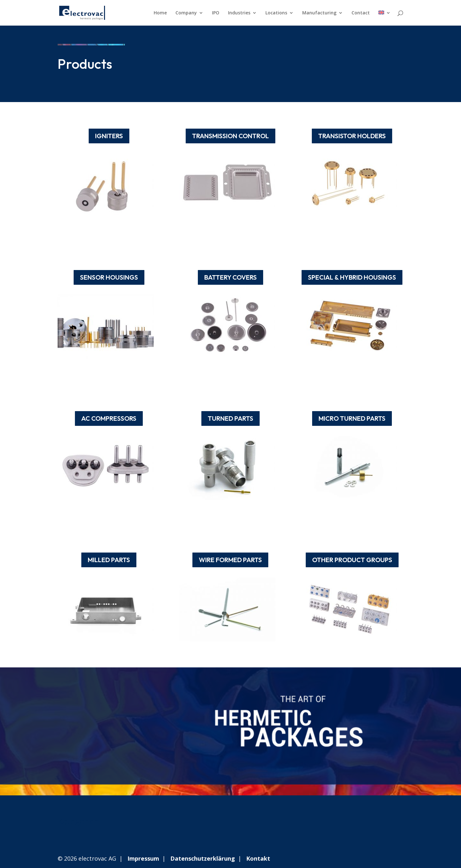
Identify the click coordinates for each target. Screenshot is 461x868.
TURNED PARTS (230, 418)
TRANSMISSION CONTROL (230, 136)
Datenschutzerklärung (203, 858)
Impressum (143, 858)
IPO (216, 13)
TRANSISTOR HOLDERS (352, 136)
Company (186, 13)
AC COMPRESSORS (109, 418)
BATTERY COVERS (230, 277)
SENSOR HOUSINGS (109, 277)
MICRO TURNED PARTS (352, 418)
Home (160, 13)
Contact (361, 13)
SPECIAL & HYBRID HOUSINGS (352, 277)
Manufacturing (319, 13)
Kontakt (258, 858)
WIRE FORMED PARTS (230, 560)
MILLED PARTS (109, 560)
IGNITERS (109, 136)
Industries (239, 13)
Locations (276, 13)
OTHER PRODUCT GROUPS (352, 560)
